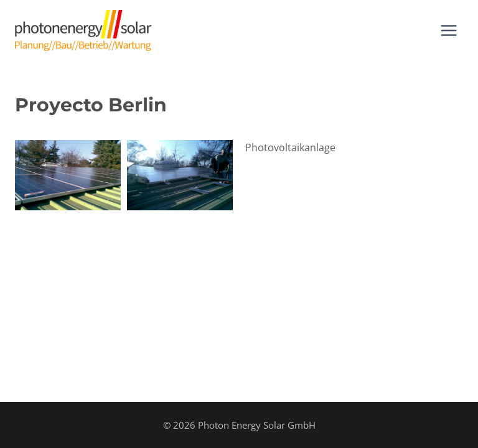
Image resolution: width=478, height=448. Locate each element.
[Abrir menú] (448, 30)
